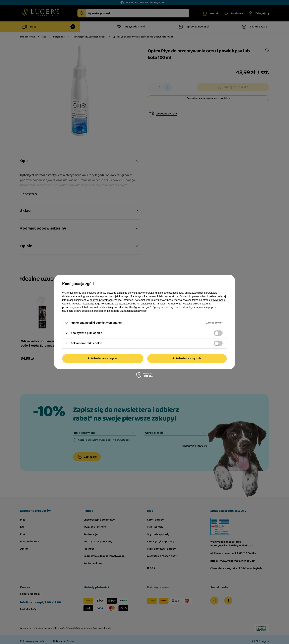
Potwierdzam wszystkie (187, 358)
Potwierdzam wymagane (103, 358)
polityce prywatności (101, 300)
